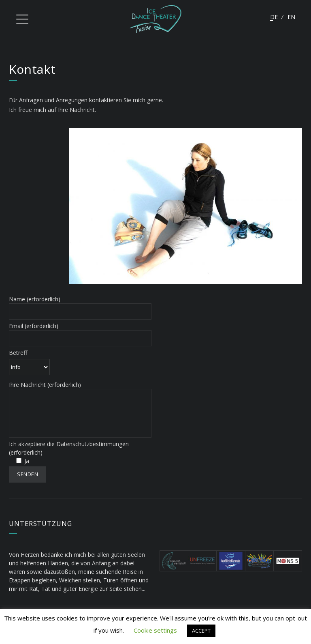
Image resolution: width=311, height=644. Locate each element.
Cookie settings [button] (155, 630)
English (291, 17)
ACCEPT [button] (201, 631)
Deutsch (274, 17)
